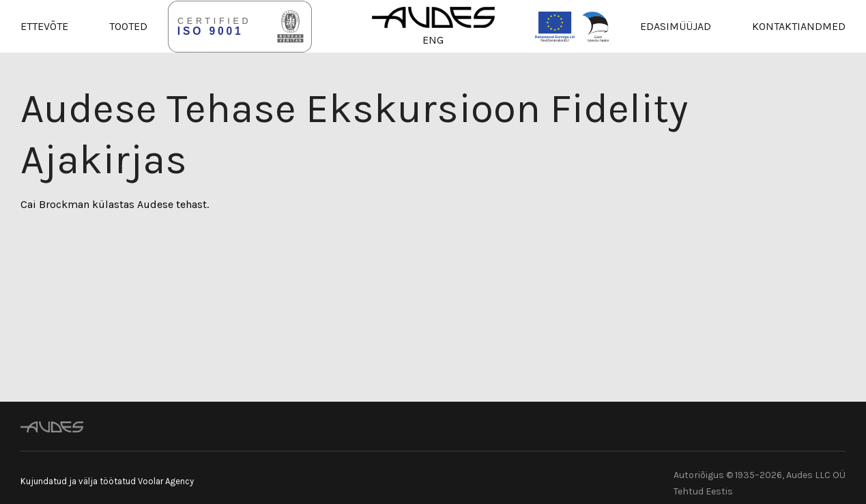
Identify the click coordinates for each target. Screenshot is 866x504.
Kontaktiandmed (799, 26)
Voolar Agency (166, 481)
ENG (433, 40)
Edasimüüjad (676, 26)
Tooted (128, 26)
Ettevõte (44, 26)
